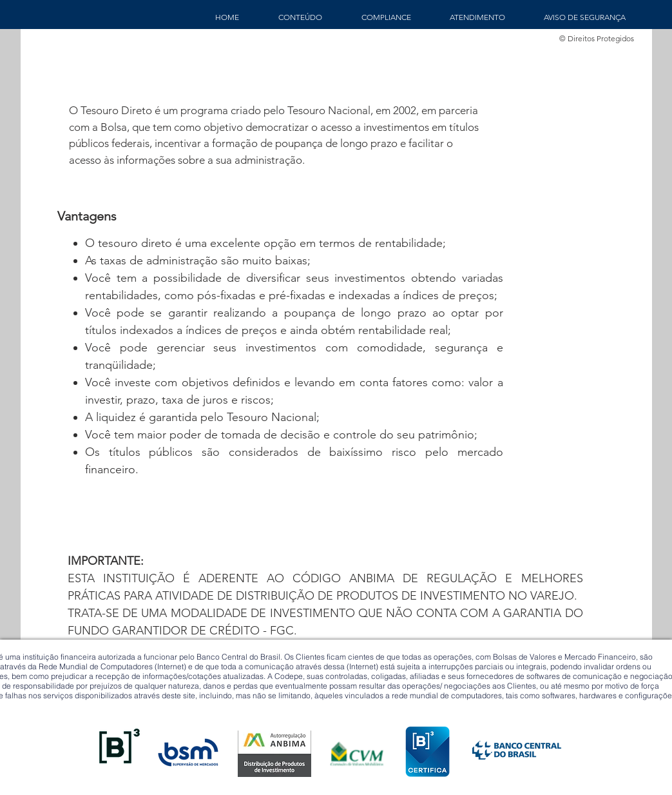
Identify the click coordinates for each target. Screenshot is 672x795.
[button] (301, 17)
